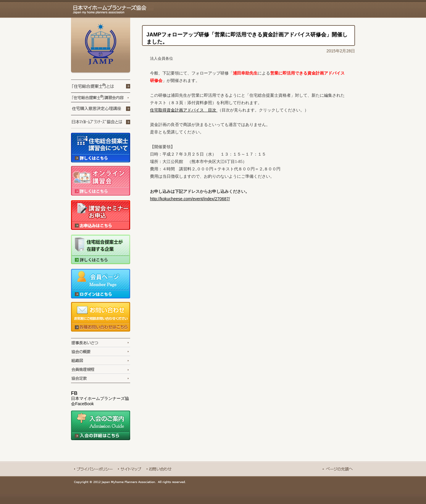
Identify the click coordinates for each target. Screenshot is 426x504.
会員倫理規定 (101, 369)
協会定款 (101, 378)
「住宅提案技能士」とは (101, 86)
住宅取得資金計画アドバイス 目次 (184, 110)
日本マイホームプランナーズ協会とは (101, 122)
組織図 (101, 360)
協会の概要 (101, 351)
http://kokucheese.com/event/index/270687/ (190, 199)
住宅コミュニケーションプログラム (118, 109)
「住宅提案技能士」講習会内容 (101, 98)
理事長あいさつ (101, 343)
